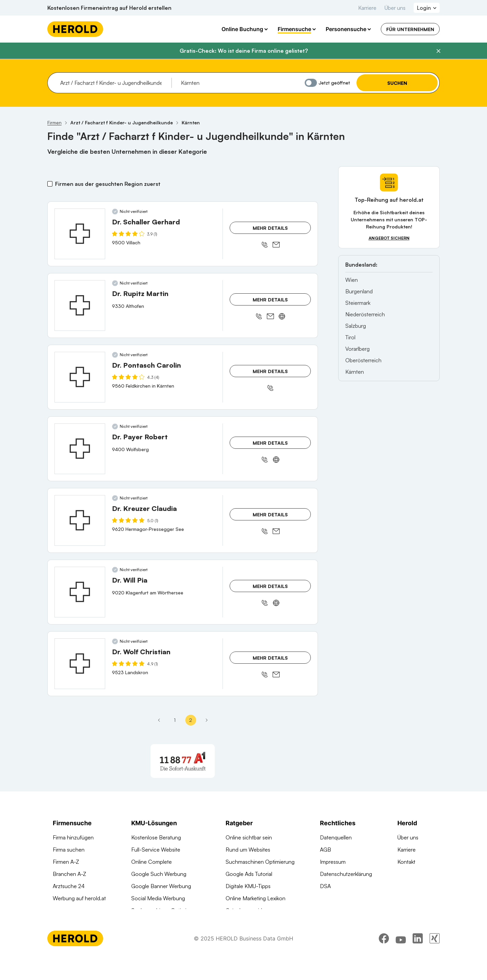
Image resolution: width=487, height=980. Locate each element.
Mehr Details (270, 228)
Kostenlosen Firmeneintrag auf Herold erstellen (109, 8)
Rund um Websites (248, 850)
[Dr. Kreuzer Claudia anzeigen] (80, 520)
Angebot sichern (389, 238)
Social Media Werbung (158, 898)
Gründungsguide (245, 910)
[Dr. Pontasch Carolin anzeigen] (80, 377)
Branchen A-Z (69, 874)
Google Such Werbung (159, 874)
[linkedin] (418, 961)
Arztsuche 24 (69, 886)
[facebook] (384, 961)
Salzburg (356, 326)
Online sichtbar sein (249, 837)
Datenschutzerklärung (346, 874)
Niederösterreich (365, 314)
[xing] (435, 961)
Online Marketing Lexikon (256, 898)
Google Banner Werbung (161, 886)
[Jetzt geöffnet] (311, 83)
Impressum (333, 862)
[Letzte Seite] (207, 720)
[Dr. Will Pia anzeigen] (80, 592)
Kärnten (355, 372)
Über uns (395, 8)
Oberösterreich (363, 360)
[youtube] (401, 961)
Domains (142, 923)
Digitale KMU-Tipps (248, 886)
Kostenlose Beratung (156, 837)
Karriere (367, 8)
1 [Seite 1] (175, 720)
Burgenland (359, 291)
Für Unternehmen (410, 29)
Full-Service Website (156, 850)
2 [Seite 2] (191, 720)
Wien (352, 280)
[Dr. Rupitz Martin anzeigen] (80, 305)
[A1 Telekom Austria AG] (183, 761)
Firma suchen (69, 850)
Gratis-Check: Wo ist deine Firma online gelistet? (244, 51)
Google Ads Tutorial (249, 874)
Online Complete (152, 862)
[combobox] (113, 83)
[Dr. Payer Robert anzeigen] (80, 449)
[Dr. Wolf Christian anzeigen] (80, 664)
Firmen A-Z (66, 862)
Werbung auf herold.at (79, 898)
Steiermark (358, 303)
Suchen (397, 83)
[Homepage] (75, 29)
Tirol (350, 337)
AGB (326, 850)
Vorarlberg (357, 349)
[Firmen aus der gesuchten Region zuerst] (50, 184)
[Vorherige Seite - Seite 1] (159, 720)
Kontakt (406, 862)
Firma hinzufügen (73, 837)
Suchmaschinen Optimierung (166, 910)
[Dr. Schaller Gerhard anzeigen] (80, 234)
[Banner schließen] (438, 51)
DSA (325, 886)
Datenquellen (336, 837)
